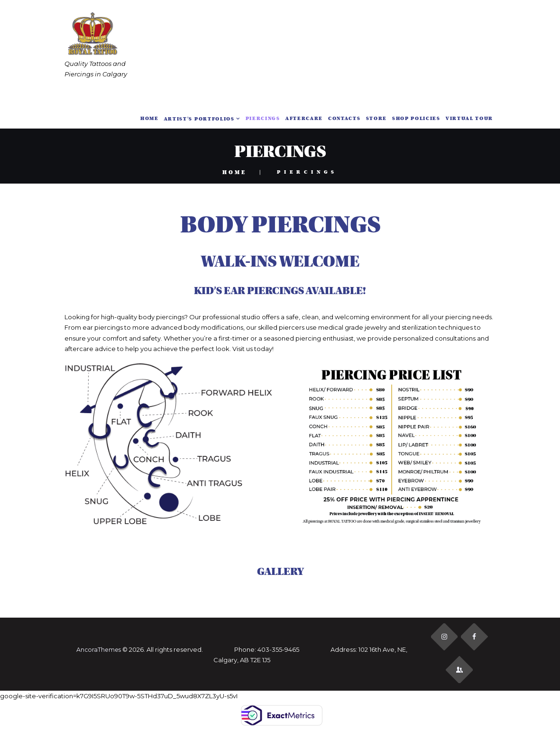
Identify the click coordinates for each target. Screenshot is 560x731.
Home (234, 172)
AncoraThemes (98, 650)
